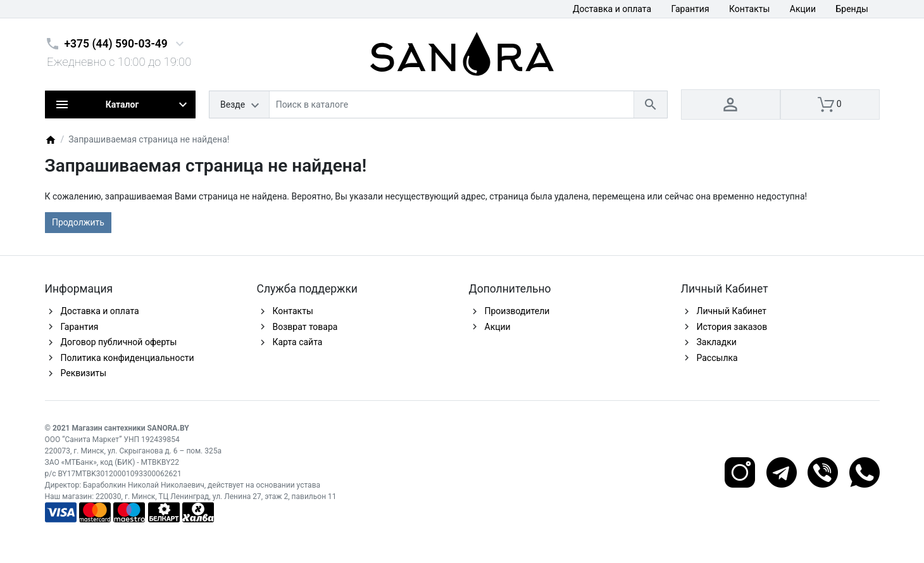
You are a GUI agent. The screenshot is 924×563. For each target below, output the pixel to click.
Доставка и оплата (612, 9)
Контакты (749, 9)
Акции (803, 9)
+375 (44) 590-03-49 (116, 44)
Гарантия (690, 9)
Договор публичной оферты (119, 342)
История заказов (732, 327)
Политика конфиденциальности (128, 358)
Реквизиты (84, 373)
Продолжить (78, 222)
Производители (517, 311)
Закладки (717, 342)
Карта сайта (298, 342)
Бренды (852, 9)
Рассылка (717, 358)
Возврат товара (305, 327)
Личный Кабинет (732, 311)
